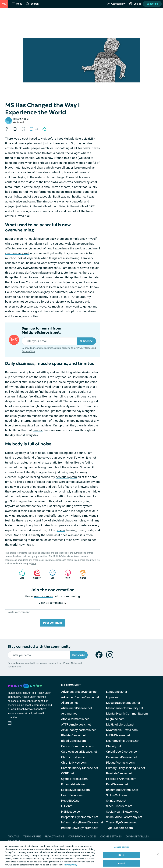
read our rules (43, 596)
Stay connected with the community (39, 647)
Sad (51, 574)
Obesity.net (114, 746)
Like (20, 574)
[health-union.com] (25, 685)
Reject (121, 855)
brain (77, 516)
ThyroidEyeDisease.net (121, 822)
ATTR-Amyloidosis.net (76, 725)
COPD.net (68, 773)
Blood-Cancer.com (73, 741)
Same (81, 574)
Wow (66, 574)
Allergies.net (69, 703)
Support (36, 574)
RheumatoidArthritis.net (122, 790)
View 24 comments (53, 603)
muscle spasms (42, 416)
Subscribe (152, 4)
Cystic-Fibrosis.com (74, 779)
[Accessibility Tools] (116, 4)
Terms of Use (28, 351)
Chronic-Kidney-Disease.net (80, 768)
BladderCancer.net (73, 735)
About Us (14, 837)
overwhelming (32, 268)
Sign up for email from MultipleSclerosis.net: (41, 330)
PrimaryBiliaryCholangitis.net (126, 768)
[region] (81, 855)
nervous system (66, 477)
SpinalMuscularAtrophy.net (124, 817)
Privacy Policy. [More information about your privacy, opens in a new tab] (71, 865)
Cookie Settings (111, 837)
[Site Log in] (135, 4)
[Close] (158, 854)
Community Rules (137, 837)
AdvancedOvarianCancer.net (80, 697)
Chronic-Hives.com (74, 763)
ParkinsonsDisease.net (122, 757)
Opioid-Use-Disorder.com (123, 752)
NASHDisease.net (118, 735)
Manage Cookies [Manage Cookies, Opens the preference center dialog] (121, 847)
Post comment (53, 623)
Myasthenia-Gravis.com (122, 730)
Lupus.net (113, 697)
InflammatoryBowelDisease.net (82, 822)
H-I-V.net (67, 806)
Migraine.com (115, 719)
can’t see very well (17, 253)
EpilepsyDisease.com (75, 790)
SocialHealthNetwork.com (124, 812)
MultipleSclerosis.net (120, 725)
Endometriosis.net (73, 784)
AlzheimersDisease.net (77, 708)
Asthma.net (69, 714)
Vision (61, 530)
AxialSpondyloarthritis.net (78, 730)
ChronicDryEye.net (73, 757)
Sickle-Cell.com (117, 795)
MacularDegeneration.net (123, 703)
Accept (121, 863)
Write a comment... (20, 612)
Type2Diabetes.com (120, 828)
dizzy (38, 396)
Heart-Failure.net (72, 795)
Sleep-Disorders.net (119, 806)
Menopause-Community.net (125, 708)
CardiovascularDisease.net (79, 752)
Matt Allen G (23, 119)
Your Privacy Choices (82, 837)
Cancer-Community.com (77, 746)
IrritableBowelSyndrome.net (80, 828)
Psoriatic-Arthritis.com (121, 779)
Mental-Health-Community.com (127, 714)
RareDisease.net (117, 784)
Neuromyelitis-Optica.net (123, 741)
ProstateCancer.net (119, 773)
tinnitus (38, 430)
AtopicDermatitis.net (75, 719)
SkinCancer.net (116, 801)
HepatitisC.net (71, 801)
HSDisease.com (72, 812)
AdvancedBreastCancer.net (79, 692)
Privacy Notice (84, 348)
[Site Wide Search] (32, 4)
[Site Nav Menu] (17, 4)
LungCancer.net (117, 692)
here (34, 563)
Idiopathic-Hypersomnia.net (80, 817)
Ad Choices (15, 841)
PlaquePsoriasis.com (120, 763)
